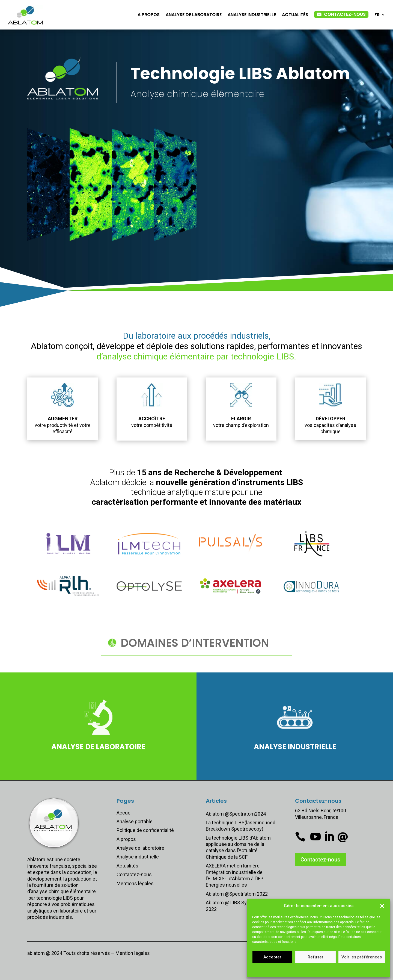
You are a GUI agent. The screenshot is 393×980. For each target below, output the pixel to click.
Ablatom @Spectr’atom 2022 (237, 894)
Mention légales (133, 953)
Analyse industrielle (252, 15)
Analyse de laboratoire (194, 15)
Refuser (315, 957)
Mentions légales (316, 970)
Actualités (295, 15)
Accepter (272, 957)
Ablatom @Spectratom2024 (236, 814)
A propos (149, 15)
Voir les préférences (362, 957)
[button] (382, 906)
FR (377, 15)
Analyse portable (135, 821)
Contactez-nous (345, 14)
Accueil (125, 813)
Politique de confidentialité (145, 830)
